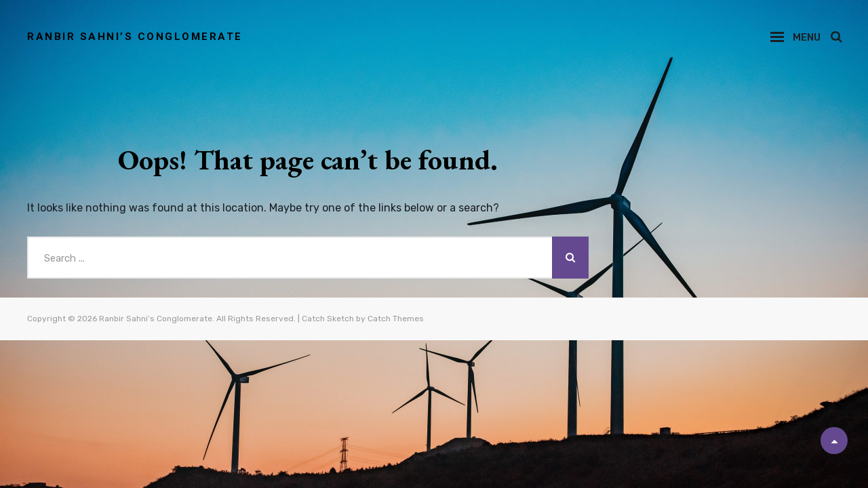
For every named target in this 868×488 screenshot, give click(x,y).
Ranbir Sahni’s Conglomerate (135, 37)
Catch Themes (396, 319)
